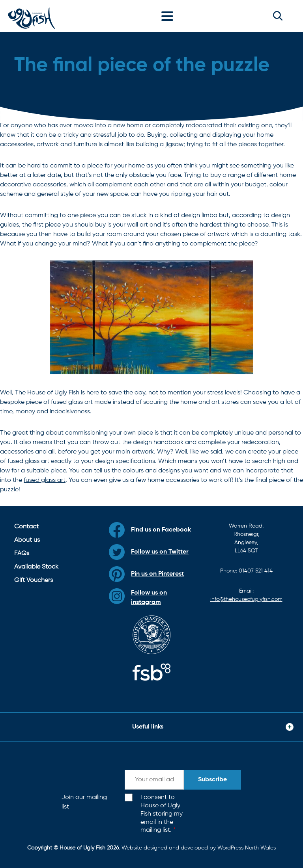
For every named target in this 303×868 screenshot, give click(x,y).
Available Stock (36, 567)
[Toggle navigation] (169, 16)
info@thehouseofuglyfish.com (246, 599)
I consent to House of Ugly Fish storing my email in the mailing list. (162, 814)
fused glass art (45, 480)
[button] (278, 16)
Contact (26, 527)
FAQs (22, 554)
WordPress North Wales (247, 848)
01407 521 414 (256, 571)
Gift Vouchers (34, 580)
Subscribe (212, 780)
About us (27, 540)
